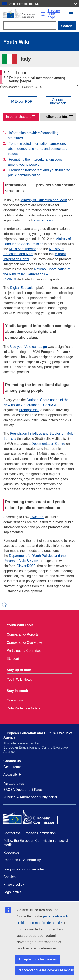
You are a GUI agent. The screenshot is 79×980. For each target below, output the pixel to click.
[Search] (30, 26)
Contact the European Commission (29, 833)
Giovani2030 (26, 566)
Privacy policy (14, 884)
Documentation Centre (48, 444)
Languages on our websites (24, 869)
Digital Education (23, 288)
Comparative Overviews (25, 643)
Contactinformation (58, 102)
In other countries (56, 117)
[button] (43, 14)
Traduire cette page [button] (54, 14)
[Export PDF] (22, 102)
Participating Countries (24, 651)
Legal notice (12, 892)
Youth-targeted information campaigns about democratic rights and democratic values (37, 149)
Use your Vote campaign (28, 347)
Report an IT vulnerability (22, 860)
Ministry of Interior (22, 249)
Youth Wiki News (19, 679)
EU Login (14, 659)
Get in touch (12, 767)
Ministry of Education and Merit (44, 200)
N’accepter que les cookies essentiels (46, 970)
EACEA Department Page (23, 790)
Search (67, 26)
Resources (11, 852)
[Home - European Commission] (22, 14)
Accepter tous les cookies (38, 959)
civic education (45, 220)
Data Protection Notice (24, 708)
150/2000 (37, 517)
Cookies (9, 877)
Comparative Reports (23, 635)
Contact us (15, 700)
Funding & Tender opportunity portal (30, 797)
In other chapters (19, 117)
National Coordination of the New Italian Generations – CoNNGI (37, 274)
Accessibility (13, 774)
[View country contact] (58, 102)
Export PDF (23, 102)
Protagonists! (29, 410)
